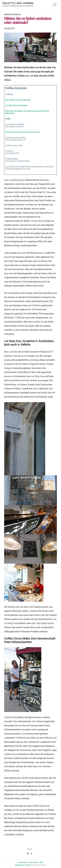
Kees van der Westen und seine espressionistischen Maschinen (27, 112)
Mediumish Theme (22, 865)
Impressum (23, 862)
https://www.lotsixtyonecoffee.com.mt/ (23, 132)
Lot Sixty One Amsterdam (16, 105)
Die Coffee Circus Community (18, 100)
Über (41, 862)
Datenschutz (33, 862)
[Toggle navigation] (55, 4)
